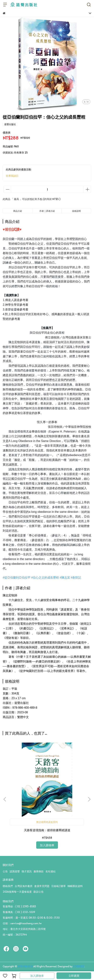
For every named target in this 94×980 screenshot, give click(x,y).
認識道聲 (15, 871)
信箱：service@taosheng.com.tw (22, 923)
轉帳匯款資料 (75, 886)
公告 (5, 871)
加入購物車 (37, 976)
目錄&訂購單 (59, 886)
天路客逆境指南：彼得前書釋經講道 (47, 830)
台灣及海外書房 (24, 886)
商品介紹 (18, 211)
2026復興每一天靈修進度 (17, 892)
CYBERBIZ (79, 966)
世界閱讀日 (12, 176)
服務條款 (39, 871)
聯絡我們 (8, 886)
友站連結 (51, 871)
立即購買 (74, 976)
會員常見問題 (42, 886)
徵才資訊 (27, 871)
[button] (89, 799)
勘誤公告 (39, 892)
